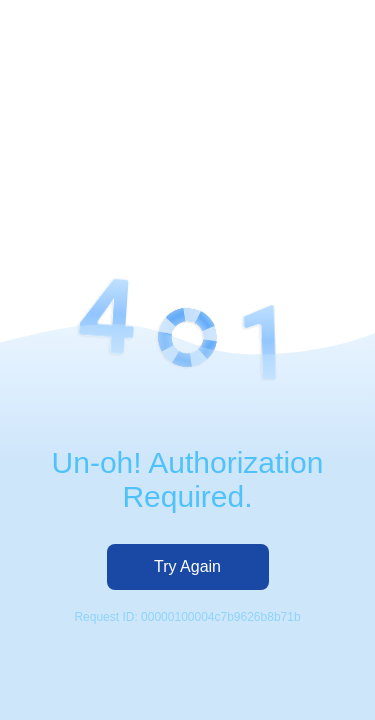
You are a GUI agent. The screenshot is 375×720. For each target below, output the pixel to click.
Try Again (187, 566)
